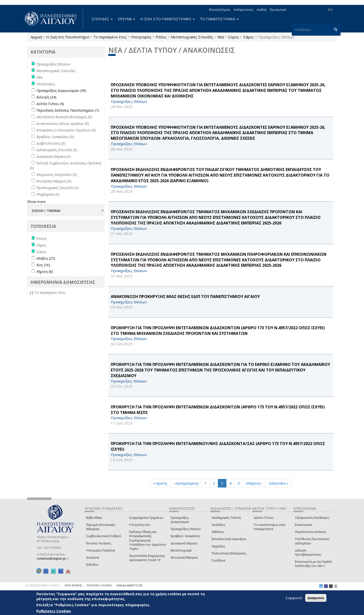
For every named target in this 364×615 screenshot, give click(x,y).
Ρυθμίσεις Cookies (54, 611)
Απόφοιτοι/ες (243, 10)
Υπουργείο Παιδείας (101, 550)
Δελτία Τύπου (264, 518)
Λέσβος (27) (46, 258)
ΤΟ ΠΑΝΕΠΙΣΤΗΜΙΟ (219, 19)
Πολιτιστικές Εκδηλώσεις (229, 553)
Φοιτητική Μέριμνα (184, 557)
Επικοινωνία (303, 525)
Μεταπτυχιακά (181, 550)
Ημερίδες (218, 546)
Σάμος (249, 37)
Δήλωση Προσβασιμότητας (308, 552)
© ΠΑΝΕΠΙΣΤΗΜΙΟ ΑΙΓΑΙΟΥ (43, 585)
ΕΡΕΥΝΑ (126, 19)
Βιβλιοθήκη (94, 518)
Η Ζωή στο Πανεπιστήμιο (68, 37)
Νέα (221, 37)
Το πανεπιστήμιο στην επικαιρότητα (270, 527)
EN (330, 10)
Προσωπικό (278, 10)
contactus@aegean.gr (53, 559)
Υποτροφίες (141, 37)
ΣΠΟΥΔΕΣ (102, 19)
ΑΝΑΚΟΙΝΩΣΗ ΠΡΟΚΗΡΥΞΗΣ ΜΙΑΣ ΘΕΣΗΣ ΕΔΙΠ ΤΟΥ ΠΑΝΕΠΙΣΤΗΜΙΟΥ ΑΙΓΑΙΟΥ (185, 297)
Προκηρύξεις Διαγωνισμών (180, 520)
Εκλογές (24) (46, 97)
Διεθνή (262, 10)
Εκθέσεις (218, 532)
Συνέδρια (218, 560)
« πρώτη (160, 483)
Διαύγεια (93, 557)
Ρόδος (161, 37)
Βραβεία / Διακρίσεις (185, 536)
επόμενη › (254, 483)
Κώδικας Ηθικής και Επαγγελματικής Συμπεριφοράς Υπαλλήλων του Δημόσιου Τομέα (148, 540)
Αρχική (36, 37)
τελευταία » (278, 483)
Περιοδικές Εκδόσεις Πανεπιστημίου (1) (68, 110)
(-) (32, 292)
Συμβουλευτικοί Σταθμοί (104, 536)
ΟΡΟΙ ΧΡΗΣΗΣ (73, 585)
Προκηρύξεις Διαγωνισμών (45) (61, 90)
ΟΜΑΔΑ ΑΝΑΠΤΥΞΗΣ (129, 585)
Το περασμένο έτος (110, 37)
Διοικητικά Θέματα (184, 543)
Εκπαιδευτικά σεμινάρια (229, 539)
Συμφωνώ (294, 598)
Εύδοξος (92, 565)
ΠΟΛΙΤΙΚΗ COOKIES (99, 585)
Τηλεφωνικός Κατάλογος (312, 518)
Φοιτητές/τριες (220, 10)
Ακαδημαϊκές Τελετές (226, 518)
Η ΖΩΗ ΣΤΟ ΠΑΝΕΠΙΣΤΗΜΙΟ (167, 19)
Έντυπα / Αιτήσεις (99, 543)
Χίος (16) (43, 265)
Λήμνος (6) (45, 271)
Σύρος (234, 37)
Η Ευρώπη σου (140, 525)
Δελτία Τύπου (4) (50, 104)
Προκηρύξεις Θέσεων (186, 529)
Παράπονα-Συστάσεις (311, 532)
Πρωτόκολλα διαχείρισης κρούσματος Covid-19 (147, 558)
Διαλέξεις (218, 525)
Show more (36, 202)
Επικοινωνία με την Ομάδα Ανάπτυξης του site (313, 564)
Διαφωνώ (316, 598)
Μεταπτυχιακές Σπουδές (192, 37)
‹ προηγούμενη (186, 483)
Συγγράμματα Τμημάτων (146, 518)
